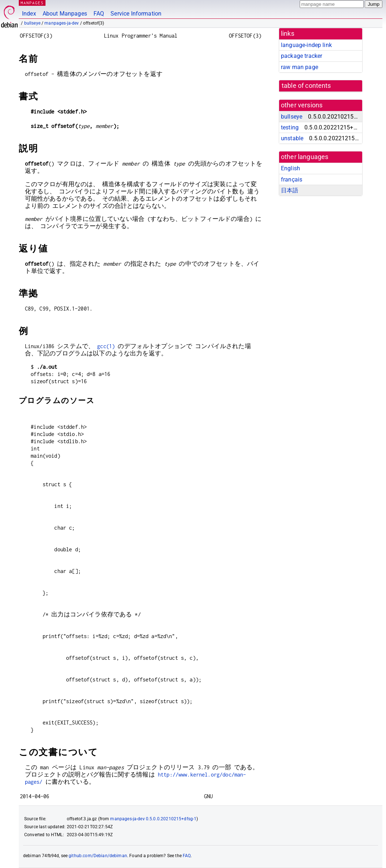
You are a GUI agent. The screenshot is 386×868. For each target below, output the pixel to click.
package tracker (302, 56)
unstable (292, 138)
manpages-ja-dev (62, 23)
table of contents (306, 86)
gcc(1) (106, 346)
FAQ (99, 14)
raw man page (300, 67)
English (290, 168)
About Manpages (65, 14)
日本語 (290, 190)
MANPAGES (32, 3)
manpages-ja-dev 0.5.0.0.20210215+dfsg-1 (153, 819)
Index (29, 14)
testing (290, 127)
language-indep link (306, 45)
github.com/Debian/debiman (98, 856)
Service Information (136, 14)
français (292, 179)
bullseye (32, 23)
